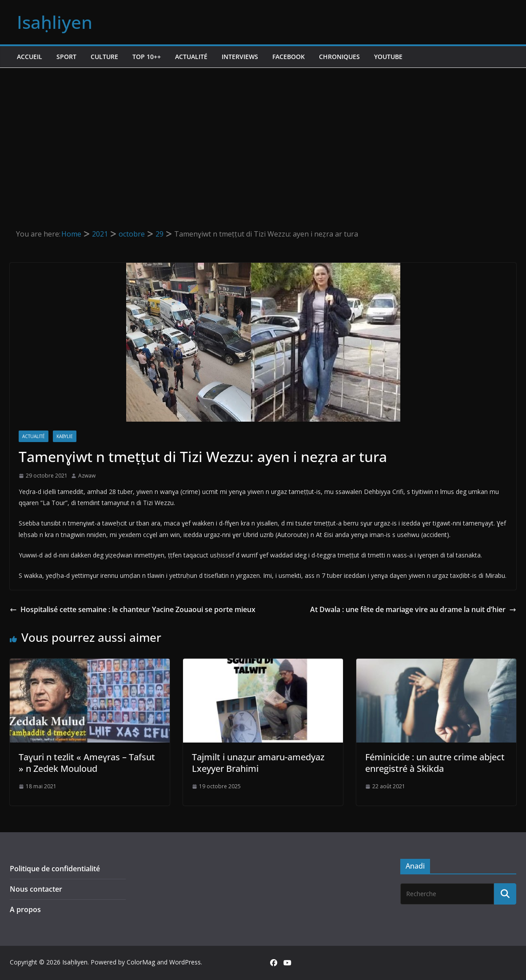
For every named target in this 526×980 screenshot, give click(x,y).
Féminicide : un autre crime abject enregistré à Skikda (435, 763)
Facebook (289, 57)
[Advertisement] (263, 134)
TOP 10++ (147, 57)
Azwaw (87, 476)
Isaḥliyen (55, 22)
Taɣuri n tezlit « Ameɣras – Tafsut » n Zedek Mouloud (87, 763)
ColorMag (141, 962)
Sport (66, 57)
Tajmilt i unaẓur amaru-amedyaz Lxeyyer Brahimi (258, 763)
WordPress (185, 962)
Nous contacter (36, 889)
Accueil (30, 57)
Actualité (191, 57)
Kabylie (65, 436)
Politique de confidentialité (55, 869)
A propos (25, 909)
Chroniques (339, 57)
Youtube (388, 57)
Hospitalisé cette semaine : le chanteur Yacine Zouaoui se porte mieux (133, 609)
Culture (104, 57)
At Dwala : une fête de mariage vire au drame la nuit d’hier (413, 609)
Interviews (240, 57)
